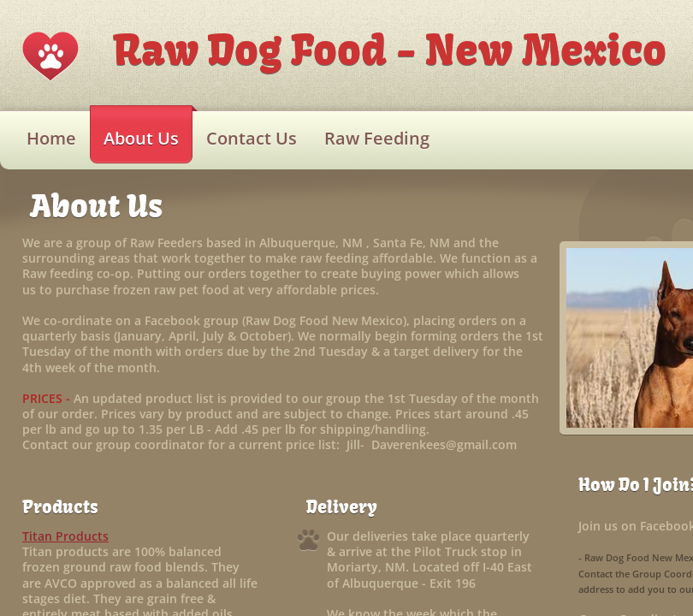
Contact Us (252, 138)
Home (51, 138)
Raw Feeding (377, 138)
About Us (141, 138)
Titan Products (65, 536)
